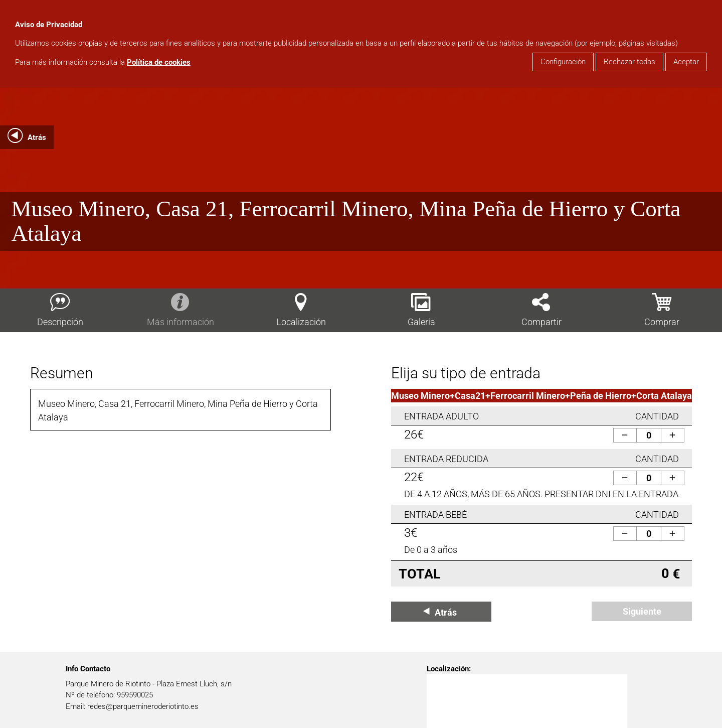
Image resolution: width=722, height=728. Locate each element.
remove (625, 435)
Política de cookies (159, 62)
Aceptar (686, 62)
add (672, 435)
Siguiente (642, 611)
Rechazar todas (629, 62)
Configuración (563, 62)
